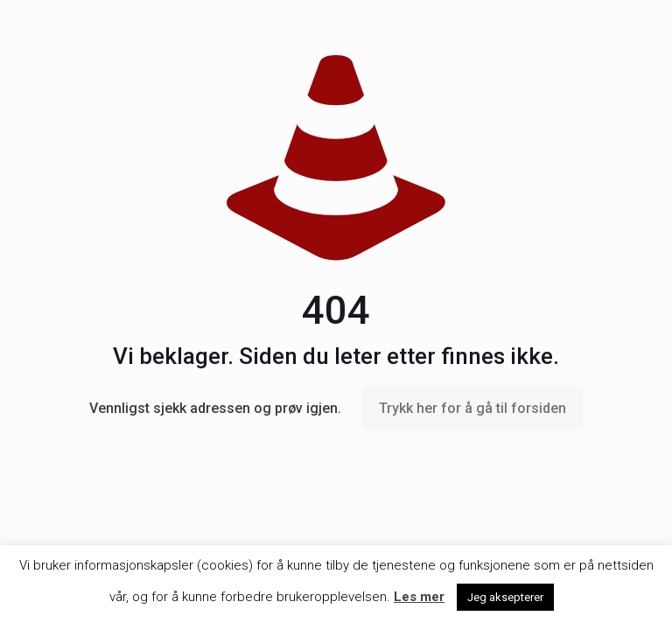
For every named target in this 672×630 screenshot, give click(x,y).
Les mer (419, 597)
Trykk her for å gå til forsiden (472, 408)
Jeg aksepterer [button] (505, 597)
